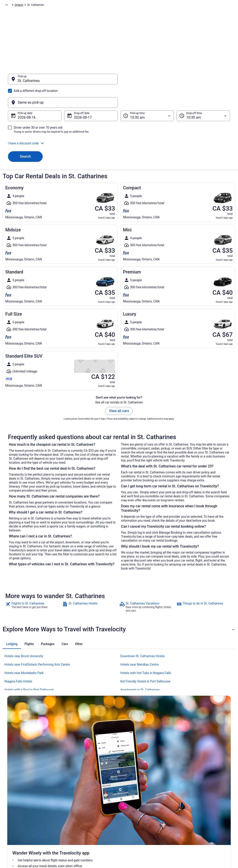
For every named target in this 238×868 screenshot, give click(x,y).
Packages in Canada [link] (77, 798)
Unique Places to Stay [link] (78, 805)
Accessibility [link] (131, 805)
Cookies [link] (128, 784)
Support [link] (186, 777)
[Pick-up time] (147, 95)
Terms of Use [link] (131, 791)
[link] (33, 586)
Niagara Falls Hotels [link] (18, 660)
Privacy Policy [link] (132, 777)
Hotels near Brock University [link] (24, 635)
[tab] (12, 623)
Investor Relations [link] (18, 812)
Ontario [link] (78, 6)
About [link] (11, 777)
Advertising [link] (14, 826)
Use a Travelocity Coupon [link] (197, 805)
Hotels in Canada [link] (75, 777)
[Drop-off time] (203, 95)
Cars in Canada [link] (74, 784)
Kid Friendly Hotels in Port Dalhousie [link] (145, 660)
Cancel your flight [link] (192, 784)
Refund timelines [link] (192, 798)
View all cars (119, 390)
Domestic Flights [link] (75, 791)
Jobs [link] (10, 784)
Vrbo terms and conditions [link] (139, 798)
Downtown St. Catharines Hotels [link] (143, 635)
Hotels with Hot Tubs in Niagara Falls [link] (146, 652)
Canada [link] (65, 6)
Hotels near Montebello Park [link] (24, 652)
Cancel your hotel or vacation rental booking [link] (207, 791)
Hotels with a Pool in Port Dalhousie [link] (29, 668)
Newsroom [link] (13, 805)
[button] (119, 122)
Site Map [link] (12, 819)
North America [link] (48, 6)
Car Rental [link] (29, 6)
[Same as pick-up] (175, 81)
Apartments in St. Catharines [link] (140, 668)
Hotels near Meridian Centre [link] (140, 643)
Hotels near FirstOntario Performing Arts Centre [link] (37, 643)
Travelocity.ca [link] (11, 6)
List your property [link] (17, 791)
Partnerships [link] (15, 798)
